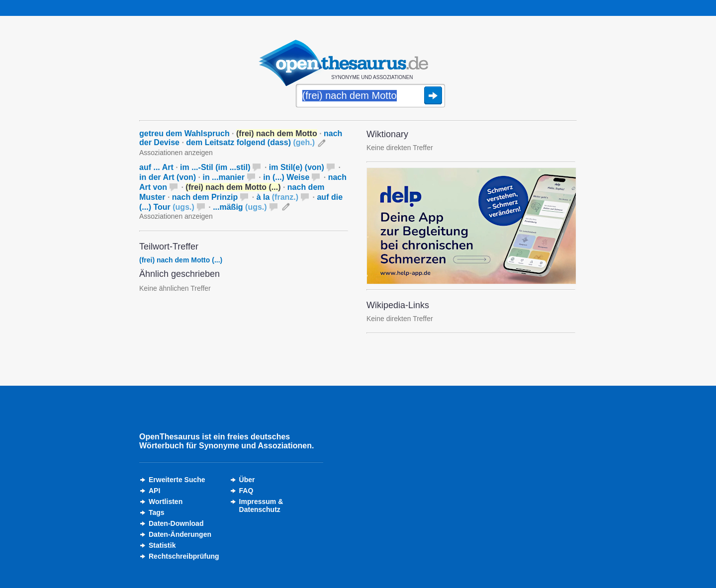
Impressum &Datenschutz (261, 505)
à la (277, 197)
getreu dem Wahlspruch (184, 133)
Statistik (162, 545)
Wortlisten (166, 502)
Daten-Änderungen (180, 534)
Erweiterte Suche (177, 480)
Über (247, 480)
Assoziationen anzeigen (176, 153)
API (154, 491)
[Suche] (370, 96)
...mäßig (240, 207)
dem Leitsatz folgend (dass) (250, 142)
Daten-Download (176, 523)
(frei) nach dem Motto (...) (181, 260)
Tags (157, 512)
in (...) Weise (286, 177)
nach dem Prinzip (205, 197)
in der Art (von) (168, 177)
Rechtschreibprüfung (184, 556)
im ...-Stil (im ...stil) (215, 167)
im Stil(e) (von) (297, 167)
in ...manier (223, 177)
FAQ (246, 491)
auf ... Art (156, 167)
